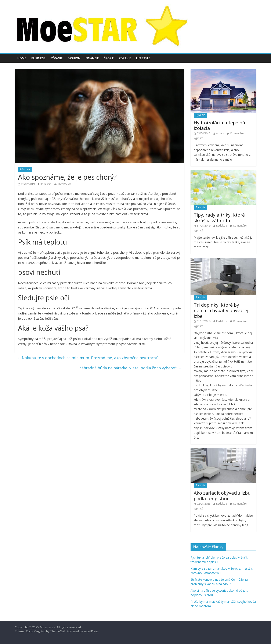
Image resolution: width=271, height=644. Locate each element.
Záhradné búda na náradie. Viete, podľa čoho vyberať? (131, 368)
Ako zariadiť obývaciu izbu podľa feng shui (222, 495)
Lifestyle (143, 58)
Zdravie (125, 58)
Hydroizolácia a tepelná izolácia (219, 125)
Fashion (74, 58)
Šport (109, 58)
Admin (220, 133)
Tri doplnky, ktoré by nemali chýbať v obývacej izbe (221, 310)
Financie (92, 58)
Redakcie (46, 184)
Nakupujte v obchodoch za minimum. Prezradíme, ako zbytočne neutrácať (87, 358)
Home (22, 58)
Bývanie (57, 58)
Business (38, 58)
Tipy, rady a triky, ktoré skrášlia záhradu (219, 217)
